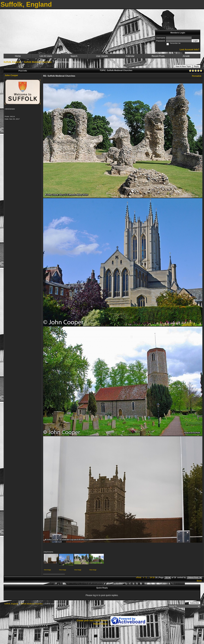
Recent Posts (158, 56)
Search (74, 56)
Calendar (130, 56)
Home (18, 56)
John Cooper (11, 75)
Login (195, 41)
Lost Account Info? (189, 50)
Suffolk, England (12, 62)
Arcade (186, 56)
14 (151, 577)
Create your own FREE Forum (92, 621)
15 (153, 577)
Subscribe (195, 603)
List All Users (46, 56)
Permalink (197, 76)
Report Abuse (100, 624)
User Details (102, 56)
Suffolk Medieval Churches (38, 62)
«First (139, 577)
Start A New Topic (183, 66)
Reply (196, 66)
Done (199, 581)
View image (47, 570)
